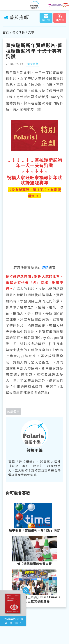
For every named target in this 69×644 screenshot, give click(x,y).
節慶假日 (13, 412)
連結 (45, 267)
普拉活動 (19, 32)
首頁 (6, 32)
